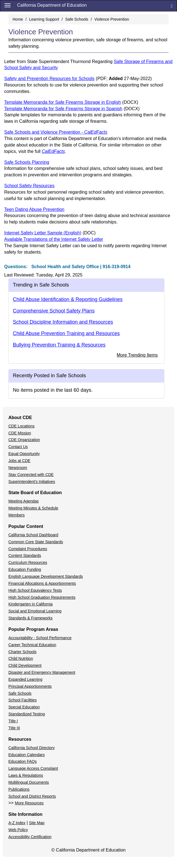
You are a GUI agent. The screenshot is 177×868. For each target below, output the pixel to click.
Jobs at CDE (19, 461)
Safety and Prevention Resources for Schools (78, 79)
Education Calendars (27, 755)
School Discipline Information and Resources (63, 322)
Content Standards (25, 556)
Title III (14, 728)
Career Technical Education (32, 645)
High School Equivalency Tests (35, 590)
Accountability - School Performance (40, 638)
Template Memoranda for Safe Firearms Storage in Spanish (72, 109)
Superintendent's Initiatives (32, 482)
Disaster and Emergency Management (42, 672)
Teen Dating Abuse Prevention (34, 209)
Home (18, 19)
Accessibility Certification (30, 837)
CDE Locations (21, 426)
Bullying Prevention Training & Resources (59, 345)
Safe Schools (77, 19)
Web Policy (18, 830)
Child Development (25, 665)
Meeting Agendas (23, 501)
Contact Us (18, 447)
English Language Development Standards (46, 576)
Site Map (37, 823)
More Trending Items (137, 355)
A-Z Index (17, 823)
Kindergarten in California (30, 604)
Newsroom (18, 468)
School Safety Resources (29, 186)
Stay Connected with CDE (31, 475)
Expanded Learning (25, 679)
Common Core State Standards (36, 542)
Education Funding (25, 569)
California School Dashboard (33, 535)
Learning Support (44, 19)
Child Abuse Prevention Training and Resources (66, 333)
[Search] (172, 6)
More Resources (29, 803)
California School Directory (32, 748)
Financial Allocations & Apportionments (42, 583)
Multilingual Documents (29, 782)
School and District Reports (32, 796)
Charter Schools (22, 652)
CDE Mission (20, 433)
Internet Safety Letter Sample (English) (50, 233)
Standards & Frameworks (30, 618)
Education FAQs (23, 761)
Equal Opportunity (24, 454)
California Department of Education (52, 5)
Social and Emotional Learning (35, 611)
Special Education (24, 707)
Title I (13, 721)
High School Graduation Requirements (42, 597)
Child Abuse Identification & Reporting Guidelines (68, 299)
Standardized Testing (27, 714)
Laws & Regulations (26, 775)
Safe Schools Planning (27, 162)
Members (16, 515)
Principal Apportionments (30, 686)
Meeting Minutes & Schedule (33, 508)
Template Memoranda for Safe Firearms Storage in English (71, 102)
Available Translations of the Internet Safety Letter (54, 239)
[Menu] (8, 5)
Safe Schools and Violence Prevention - (56, 132)
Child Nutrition (21, 658)
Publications (19, 789)
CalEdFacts (53, 151)
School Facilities (23, 700)
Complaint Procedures (28, 549)
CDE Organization (24, 440)
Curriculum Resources (28, 562)
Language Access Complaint (33, 768)
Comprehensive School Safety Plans (54, 311)
